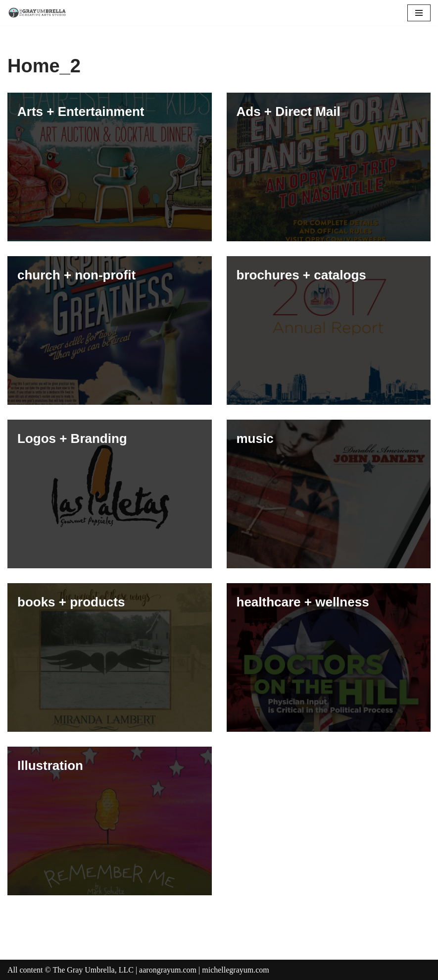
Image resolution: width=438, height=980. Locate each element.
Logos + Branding (72, 438)
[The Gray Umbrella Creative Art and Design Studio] (37, 13)
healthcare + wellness (303, 602)
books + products (71, 602)
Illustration (50, 765)
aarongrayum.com (168, 970)
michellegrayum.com (236, 970)
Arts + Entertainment (81, 111)
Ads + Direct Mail (289, 111)
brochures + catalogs (301, 275)
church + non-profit (76, 275)
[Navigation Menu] (419, 13)
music (255, 438)
